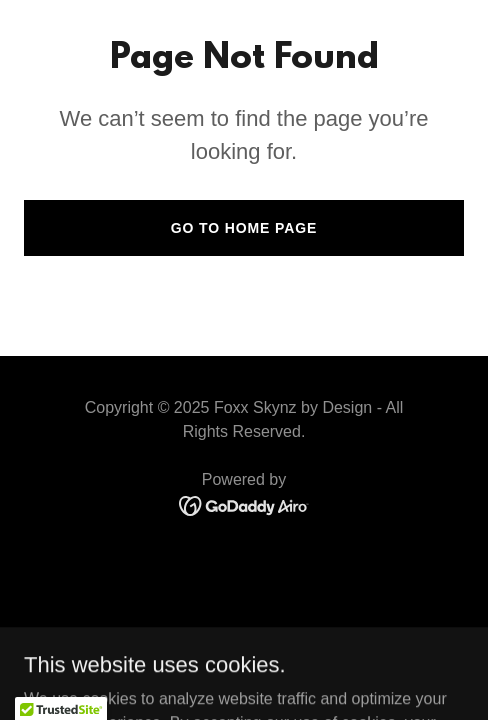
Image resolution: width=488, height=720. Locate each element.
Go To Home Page (244, 228)
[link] (244, 505)
